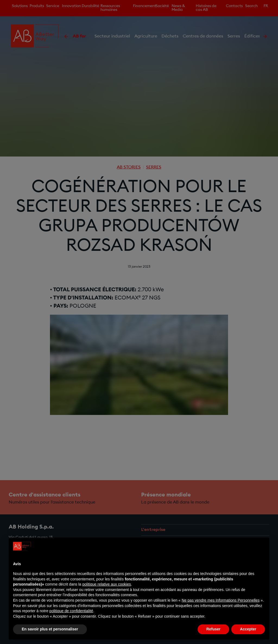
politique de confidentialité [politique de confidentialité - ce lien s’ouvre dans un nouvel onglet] (71, 611)
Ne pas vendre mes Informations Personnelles (221, 600)
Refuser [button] (213, 629)
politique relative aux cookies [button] (107, 584)
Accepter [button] (248, 629)
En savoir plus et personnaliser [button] (50, 629)
